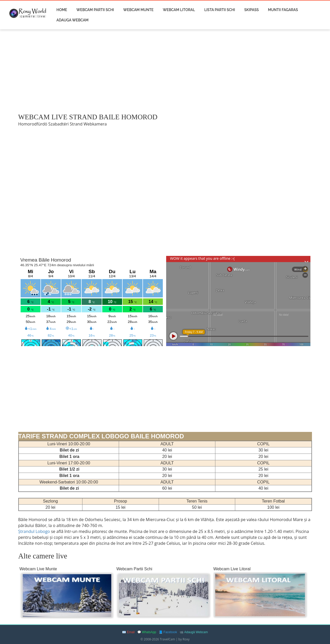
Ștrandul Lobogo (35, 531)
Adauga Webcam (72, 20)
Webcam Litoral (179, 10)
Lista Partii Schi (220, 10)
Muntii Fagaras (283, 10)
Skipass (251, 10)
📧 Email (128, 632)
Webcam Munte (138, 10)
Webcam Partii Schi (95, 10)
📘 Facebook (168, 632)
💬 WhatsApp (147, 632)
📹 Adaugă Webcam (194, 632)
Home (62, 10)
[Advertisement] (165, 71)
